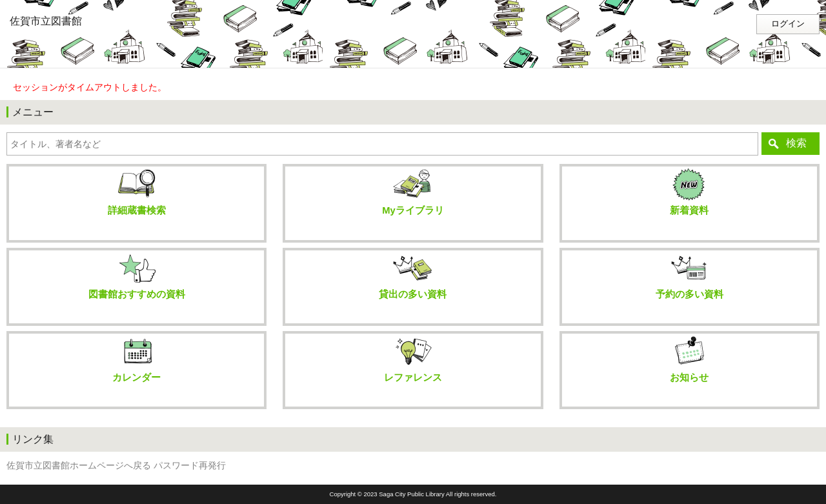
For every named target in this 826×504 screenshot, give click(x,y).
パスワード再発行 (190, 466)
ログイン (788, 24)
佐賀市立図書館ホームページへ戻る (79, 466)
